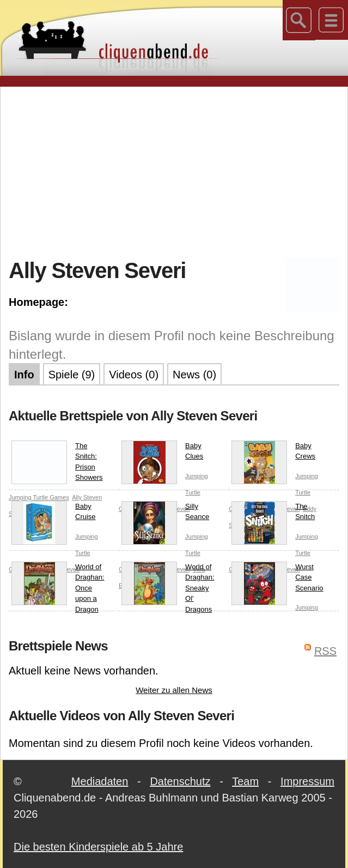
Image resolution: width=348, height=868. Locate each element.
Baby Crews (273, 453)
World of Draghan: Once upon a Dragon (58, 587)
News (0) (194, 375)
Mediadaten (100, 781)
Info (24, 375)
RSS (325, 651)
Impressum (307, 781)
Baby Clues (162, 453)
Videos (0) (134, 375)
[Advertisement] (178, 171)
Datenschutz (180, 781)
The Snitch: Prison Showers (57, 462)
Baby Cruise (54, 514)
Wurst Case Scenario (277, 580)
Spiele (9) (72, 375)
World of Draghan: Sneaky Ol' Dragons (168, 587)
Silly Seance (165, 514)
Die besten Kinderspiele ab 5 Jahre (98, 847)
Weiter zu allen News (174, 690)
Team (245, 781)
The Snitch (273, 514)
